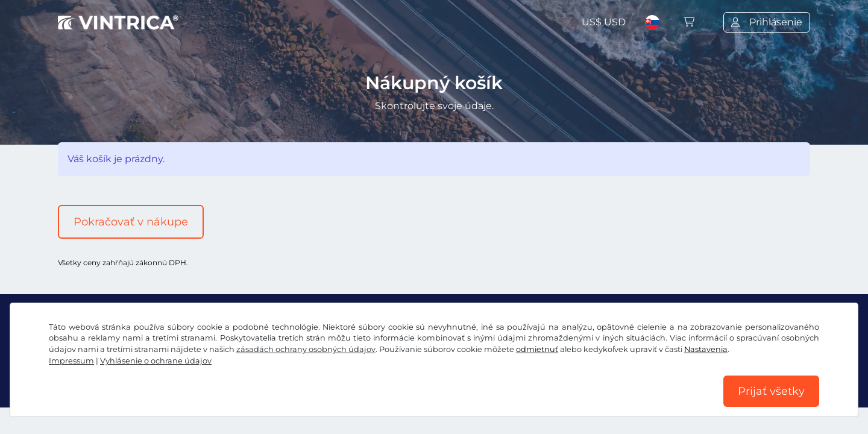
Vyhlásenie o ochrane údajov (156, 361)
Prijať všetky (771, 391)
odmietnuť (537, 349)
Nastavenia (706, 349)
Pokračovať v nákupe (131, 222)
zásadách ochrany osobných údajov (306, 349)
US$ (604, 22)
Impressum (71, 361)
